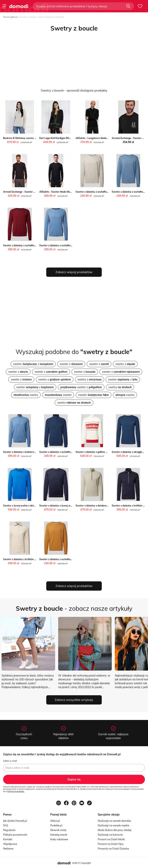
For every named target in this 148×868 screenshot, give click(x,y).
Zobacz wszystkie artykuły (74, 700)
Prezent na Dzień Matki (111, 839)
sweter (58, 395)
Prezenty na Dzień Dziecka (113, 849)
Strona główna (10, 17)
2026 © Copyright (81, 863)
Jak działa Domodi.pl (15, 821)
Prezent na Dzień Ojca (111, 844)
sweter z (33, 364)
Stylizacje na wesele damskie (114, 821)
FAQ (6, 825)
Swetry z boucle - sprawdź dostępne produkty (74, 90)
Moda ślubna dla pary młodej (114, 830)
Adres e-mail (10, 761)
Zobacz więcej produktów (74, 272)
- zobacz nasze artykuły (74, 608)
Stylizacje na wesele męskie (114, 825)
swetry (120, 387)
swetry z (125, 364)
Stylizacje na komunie (110, 835)
